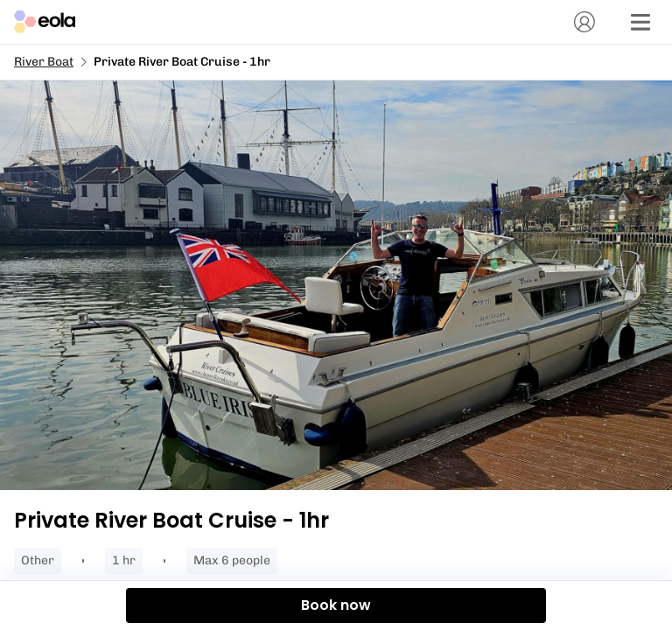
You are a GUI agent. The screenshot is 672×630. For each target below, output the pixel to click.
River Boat (44, 62)
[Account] (584, 22)
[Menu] (640, 22)
